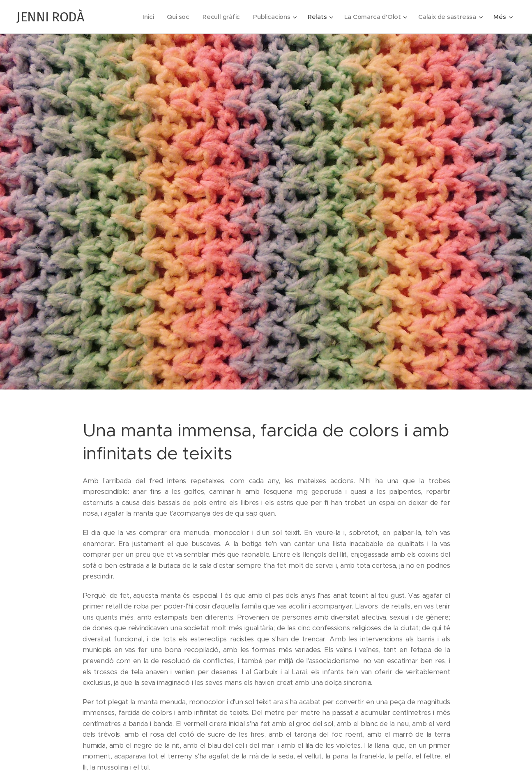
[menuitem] (144, 17)
